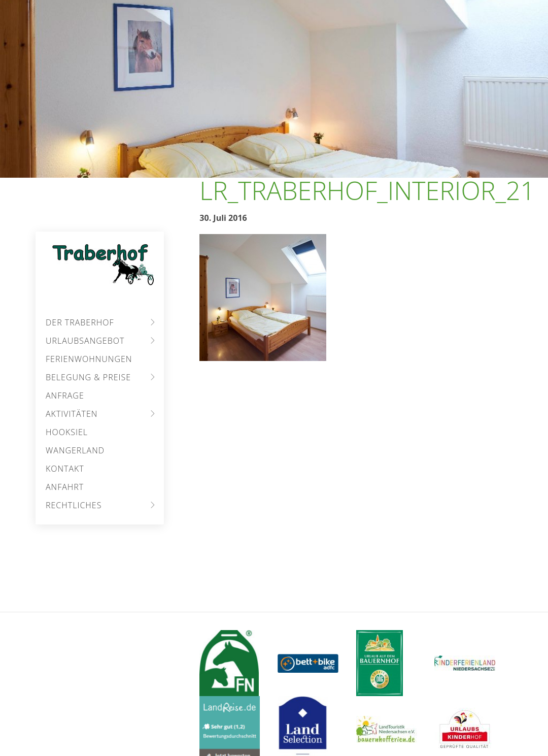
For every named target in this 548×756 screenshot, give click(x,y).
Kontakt (65, 469)
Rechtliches (74, 505)
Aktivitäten (72, 414)
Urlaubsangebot (85, 341)
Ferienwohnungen (89, 359)
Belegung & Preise (88, 377)
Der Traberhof (80, 322)
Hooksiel (67, 432)
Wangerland (75, 450)
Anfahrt (65, 487)
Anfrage (65, 396)
